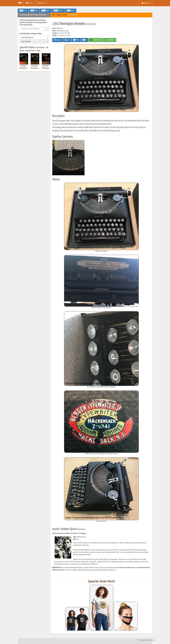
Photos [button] (76, 40)
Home (54, 15)
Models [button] (34, 10)
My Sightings (83, 533)
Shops (38, 51)
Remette (65, 15)
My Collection (75, 533)
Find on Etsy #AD (110, 40)
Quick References (31, 51)
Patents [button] (71, 10)
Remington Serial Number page (127, 568)
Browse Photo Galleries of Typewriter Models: (31, 34)
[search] (34, 38)
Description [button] (58, 40)
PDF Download (23, 68)
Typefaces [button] (58, 10)
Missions (41, 3)
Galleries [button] (46, 10)
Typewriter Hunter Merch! (101, 581)
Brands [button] (23, 10)
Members (146, 3)
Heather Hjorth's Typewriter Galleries (61, 533)
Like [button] (85, 40)
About (29, 3)
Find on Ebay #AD (96, 40)
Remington (59, 15)
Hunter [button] (67, 40)
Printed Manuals (40, 48)
